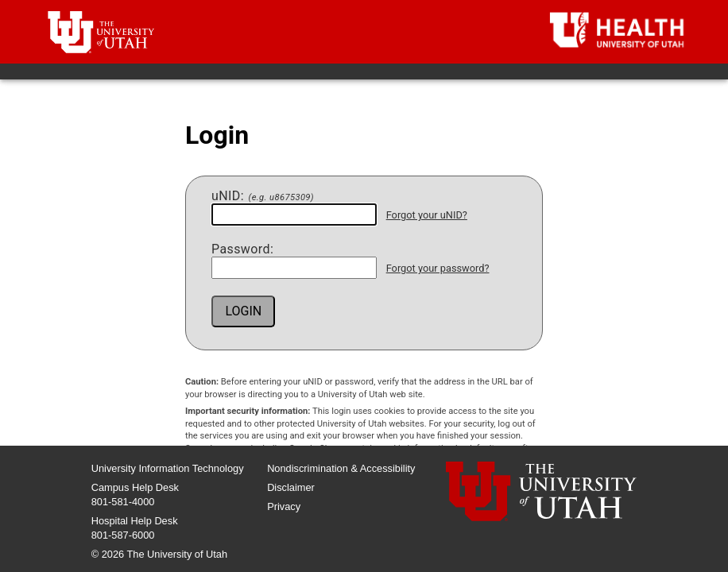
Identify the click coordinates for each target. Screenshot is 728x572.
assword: (242, 249)
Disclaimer (291, 487)
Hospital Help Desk (135, 521)
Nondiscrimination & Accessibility (341, 468)
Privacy (284, 506)
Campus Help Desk (135, 487)
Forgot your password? (438, 268)
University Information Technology (168, 468)
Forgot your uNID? (427, 215)
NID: (263, 196)
